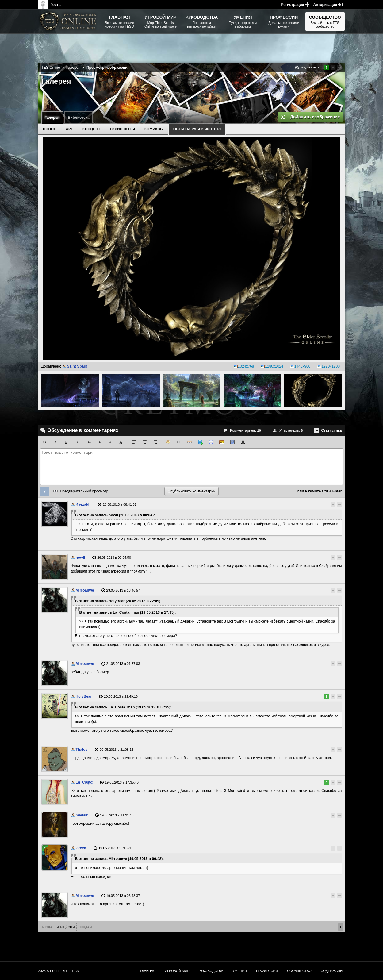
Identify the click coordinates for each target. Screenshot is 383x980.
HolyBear (84, 696)
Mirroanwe (85, 590)
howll (80, 558)
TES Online (51, 68)
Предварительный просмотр (84, 491)
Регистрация (293, 5)
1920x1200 (330, 366)
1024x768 (246, 366)
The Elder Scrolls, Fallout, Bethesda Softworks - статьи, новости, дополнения (69, 21)
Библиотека (79, 118)
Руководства (211, 971)
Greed (81, 848)
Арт (69, 129)
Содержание (333, 971)
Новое (50, 129)
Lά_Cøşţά (84, 782)
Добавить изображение (315, 117)
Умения (240, 971)
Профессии (267, 971)
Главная (148, 971)
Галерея (52, 118)
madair (82, 815)
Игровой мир (177, 971)
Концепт (91, 129)
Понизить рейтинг (339, 68)
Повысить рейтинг (333, 68)
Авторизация (325, 5)
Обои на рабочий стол (197, 129)
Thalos (82, 750)
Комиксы (154, 129)
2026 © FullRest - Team (59, 971)
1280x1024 (274, 366)
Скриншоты (122, 129)
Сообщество (299, 971)
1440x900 (303, 366)
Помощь (44, 491)
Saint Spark (77, 366)
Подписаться (310, 67)
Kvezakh (83, 504)
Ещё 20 (66, 927)
